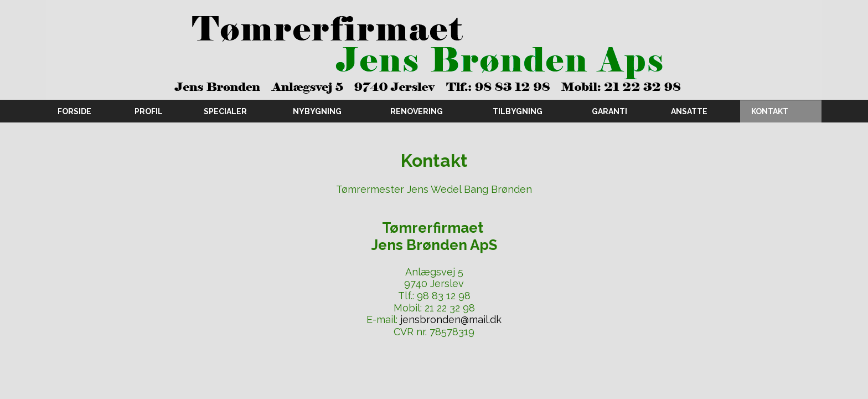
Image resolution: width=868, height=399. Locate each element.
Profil (149, 111)
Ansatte (689, 111)
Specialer (225, 111)
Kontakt (770, 111)
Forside (74, 111)
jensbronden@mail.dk (451, 319)
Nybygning (317, 111)
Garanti (609, 111)
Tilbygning (518, 111)
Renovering (417, 111)
